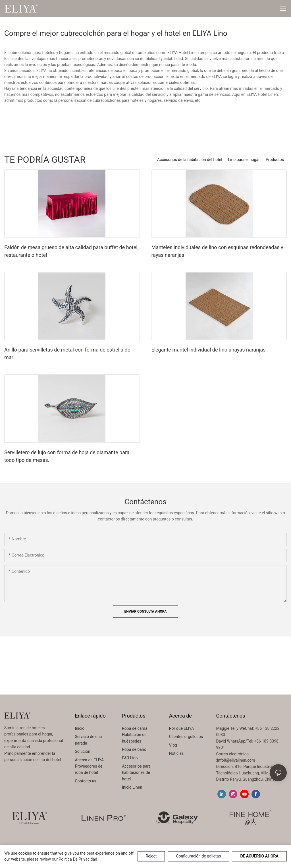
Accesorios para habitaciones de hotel (136, 773)
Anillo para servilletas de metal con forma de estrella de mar (67, 354)
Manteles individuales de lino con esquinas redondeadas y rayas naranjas (217, 251)
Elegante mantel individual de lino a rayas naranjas (208, 350)
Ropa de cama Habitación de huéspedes (135, 735)
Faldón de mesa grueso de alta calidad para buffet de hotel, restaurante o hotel (71, 251)
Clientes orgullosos (186, 737)
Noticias (176, 753)
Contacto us (86, 781)
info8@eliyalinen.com (236, 760)
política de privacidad (78, 859)
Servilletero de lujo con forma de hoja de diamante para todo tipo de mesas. (67, 456)
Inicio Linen (132, 787)
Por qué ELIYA (182, 728)
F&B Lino (130, 758)
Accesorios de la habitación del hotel (190, 160)
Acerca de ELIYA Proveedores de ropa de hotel (90, 766)
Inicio (80, 728)
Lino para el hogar (244, 160)
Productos (275, 160)
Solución (83, 751)
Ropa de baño (134, 749)
